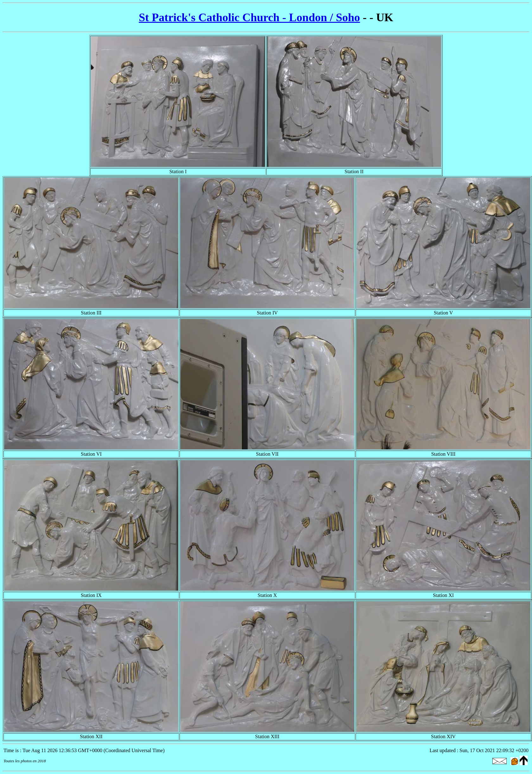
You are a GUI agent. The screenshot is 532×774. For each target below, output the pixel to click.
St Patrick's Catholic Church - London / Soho (249, 17)
